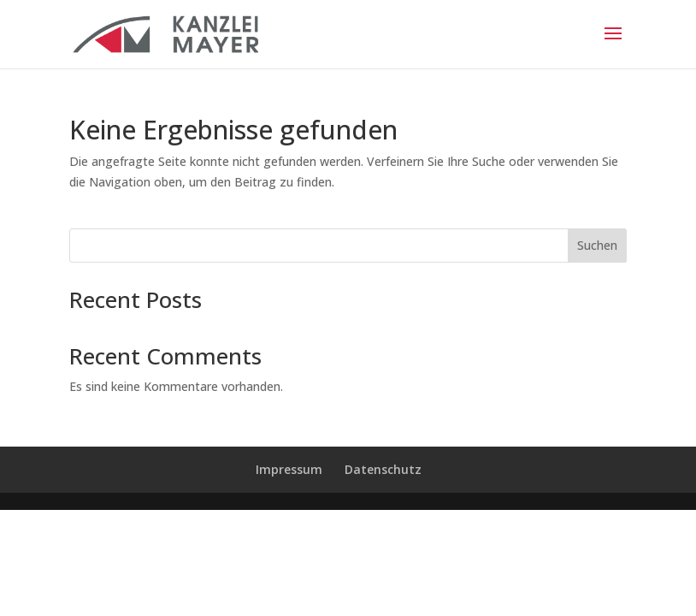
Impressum (289, 469)
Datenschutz (383, 469)
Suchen (597, 245)
